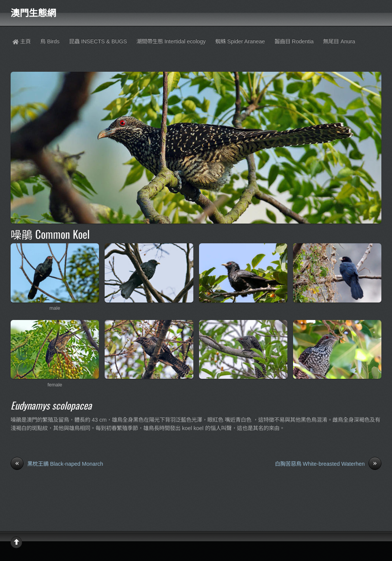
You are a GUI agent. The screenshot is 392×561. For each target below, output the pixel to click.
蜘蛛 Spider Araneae (240, 41)
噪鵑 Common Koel (50, 234)
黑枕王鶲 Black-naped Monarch (57, 464)
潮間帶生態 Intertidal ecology (171, 41)
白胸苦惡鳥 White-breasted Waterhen (328, 464)
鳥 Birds (50, 41)
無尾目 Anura (339, 41)
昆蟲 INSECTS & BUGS (98, 41)
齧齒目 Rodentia (294, 41)
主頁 (22, 41)
